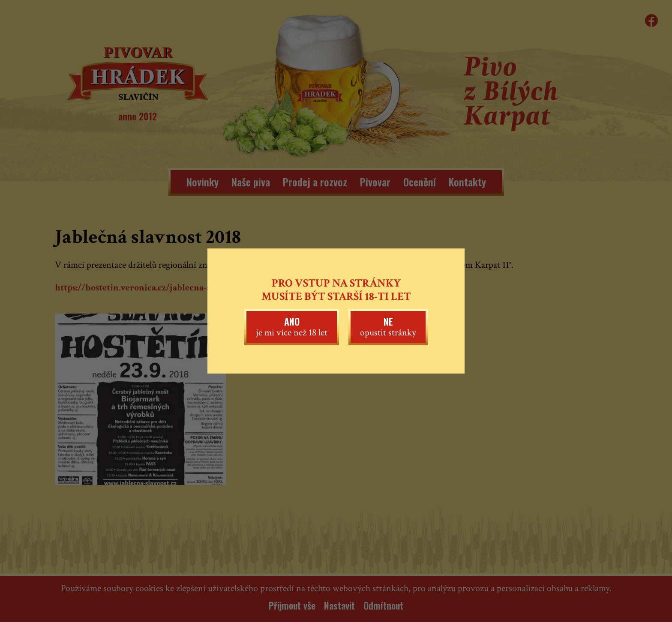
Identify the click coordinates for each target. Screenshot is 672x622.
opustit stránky (388, 326)
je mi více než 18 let (292, 326)
